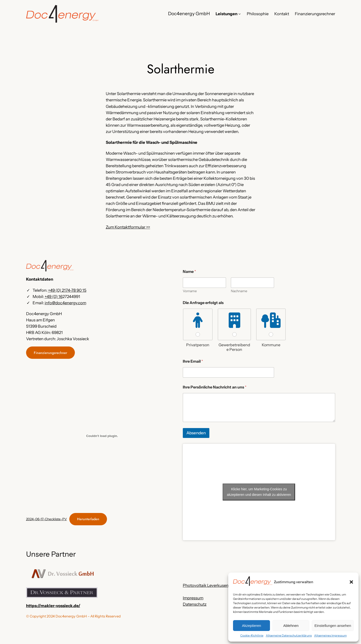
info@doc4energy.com (65, 303)
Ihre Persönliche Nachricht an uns (215, 387)
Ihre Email (193, 361)
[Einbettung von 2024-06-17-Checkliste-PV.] (102, 436)
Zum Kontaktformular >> (128, 227)
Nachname (239, 291)
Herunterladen (88, 519)
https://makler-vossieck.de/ (53, 606)
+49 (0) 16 (54, 297)
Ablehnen (291, 626)
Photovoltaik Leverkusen (206, 585)
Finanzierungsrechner (50, 353)
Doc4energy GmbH (189, 14)
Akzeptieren (251, 626)
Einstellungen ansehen (333, 626)
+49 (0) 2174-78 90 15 (67, 290)
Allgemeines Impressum (330, 635)
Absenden (196, 433)
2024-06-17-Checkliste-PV (46, 519)
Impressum (193, 598)
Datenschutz (195, 604)
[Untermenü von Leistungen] (240, 14)
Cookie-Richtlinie (252, 635)
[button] (351, 582)
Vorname (190, 291)
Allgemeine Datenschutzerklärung (289, 635)
